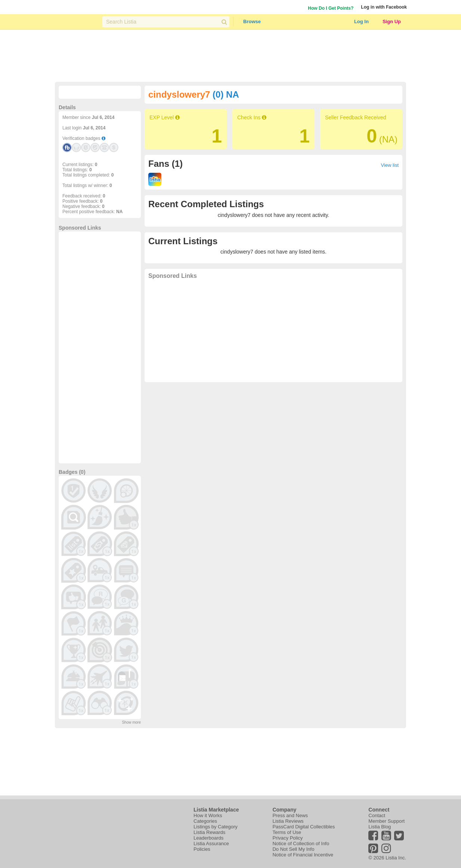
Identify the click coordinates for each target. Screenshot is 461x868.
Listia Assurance (211, 844)
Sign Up (392, 22)
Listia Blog (380, 827)
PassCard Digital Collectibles (304, 827)
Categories (205, 821)
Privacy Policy (287, 838)
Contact (377, 815)
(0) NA (226, 94)
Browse (252, 22)
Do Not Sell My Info (293, 849)
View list (390, 165)
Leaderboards (208, 838)
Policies (202, 849)
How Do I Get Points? (331, 8)
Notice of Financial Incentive (303, 855)
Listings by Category (216, 827)
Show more (131, 722)
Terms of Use (287, 832)
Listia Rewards (209, 832)
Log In (361, 22)
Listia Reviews (288, 821)
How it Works (208, 815)
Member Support (386, 821)
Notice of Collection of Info (301, 844)
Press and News (290, 815)
